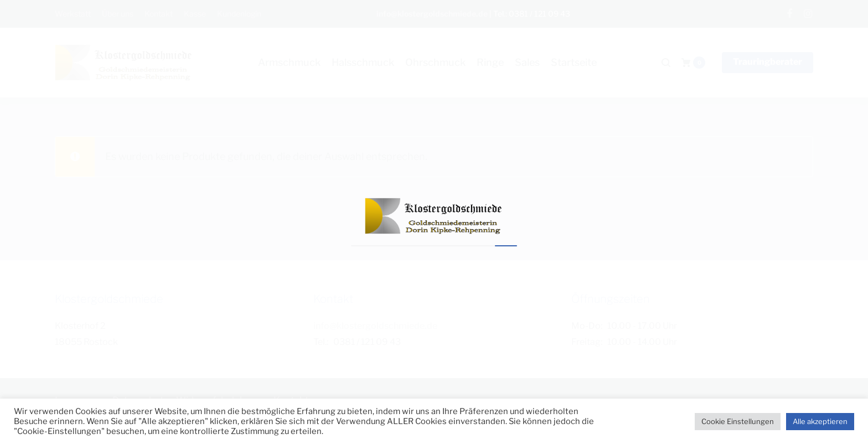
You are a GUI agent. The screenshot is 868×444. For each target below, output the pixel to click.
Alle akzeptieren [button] (820, 421)
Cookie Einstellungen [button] (738, 421)
